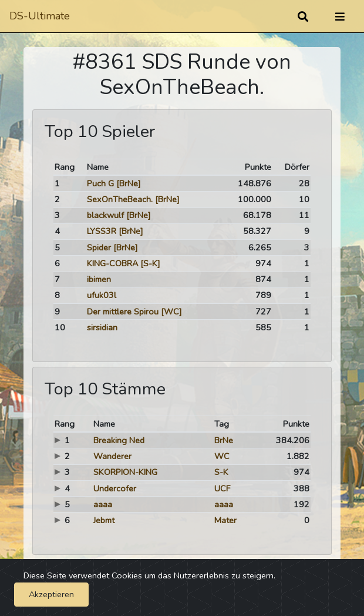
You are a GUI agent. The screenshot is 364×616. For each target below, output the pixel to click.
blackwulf (105, 215)
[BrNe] (129, 183)
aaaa (103, 504)
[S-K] (150, 263)
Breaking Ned (119, 440)
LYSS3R (102, 231)
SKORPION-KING (125, 472)
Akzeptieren (51, 594)
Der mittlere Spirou (123, 312)
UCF (222, 488)
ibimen (99, 279)
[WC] (171, 312)
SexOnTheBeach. (120, 199)
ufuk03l (102, 295)
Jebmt (104, 520)
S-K (221, 472)
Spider (99, 247)
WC (222, 456)
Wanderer (112, 456)
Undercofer (115, 488)
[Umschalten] (340, 16)
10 (60, 327)
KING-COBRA (112, 263)
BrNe (224, 440)
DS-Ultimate (40, 16)
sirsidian (102, 327)
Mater (225, 520)
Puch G (100, 183)
